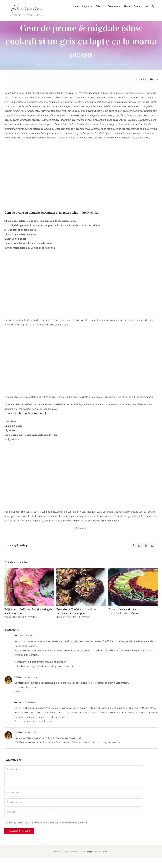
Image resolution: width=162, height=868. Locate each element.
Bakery (60, 65)
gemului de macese (98, 93)
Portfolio (53, 65)
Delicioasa (18, 677)
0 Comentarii (85, 617)
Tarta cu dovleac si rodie (123, 609)
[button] (153, 6)
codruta (18, 702)
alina (16, 636)
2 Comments (136, 613)
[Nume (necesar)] (73, 793)
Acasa (46, 65)
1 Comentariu (31, 617)
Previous (143, 79)
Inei (72, 93)
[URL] (73, 812)
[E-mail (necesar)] (73, 802)
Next (153, 79)
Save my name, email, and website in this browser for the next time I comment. (48, 823)
